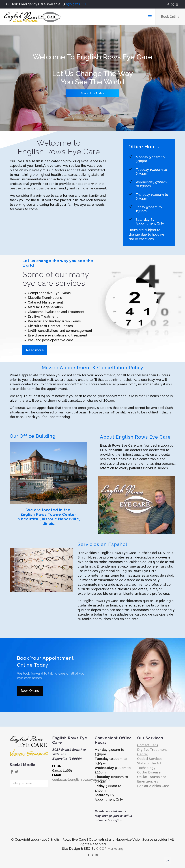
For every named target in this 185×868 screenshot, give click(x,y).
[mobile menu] (150, 17)
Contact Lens (148, 745)
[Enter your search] (29, 783)
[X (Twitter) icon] (173, 5)
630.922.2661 (62, 770)
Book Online (170, 17)
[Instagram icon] (177, 5)
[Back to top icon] (168, 861)
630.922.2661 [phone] (76, 4)
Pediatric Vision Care (153, 786)
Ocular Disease (149, 772)
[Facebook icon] (168, 5)
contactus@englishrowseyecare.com (81, 780)
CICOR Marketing (110, 849)
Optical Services (150, 759)
